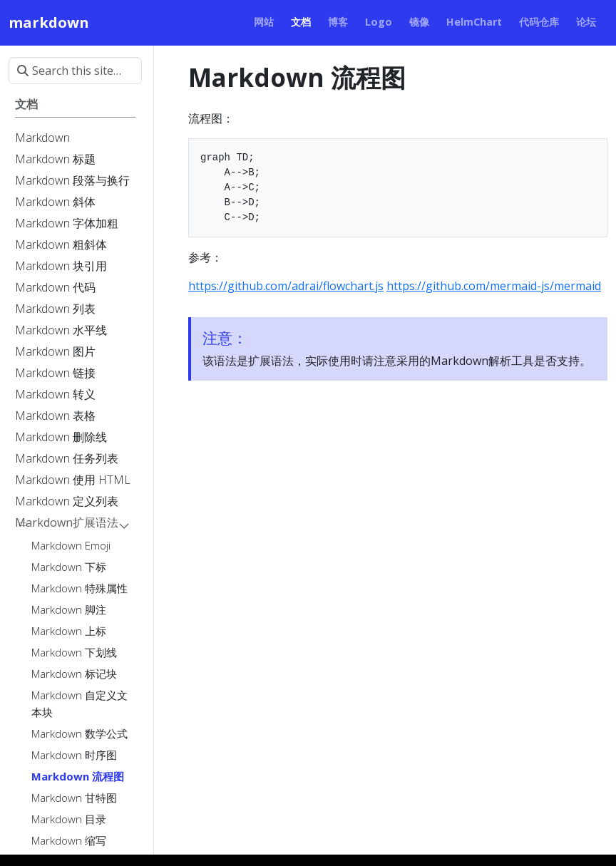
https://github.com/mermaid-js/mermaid (494, 286)
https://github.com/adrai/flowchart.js (286, 286)
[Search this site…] (75, 71)
